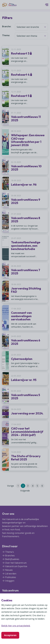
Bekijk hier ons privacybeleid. (16, 626)
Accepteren (10, 635)
